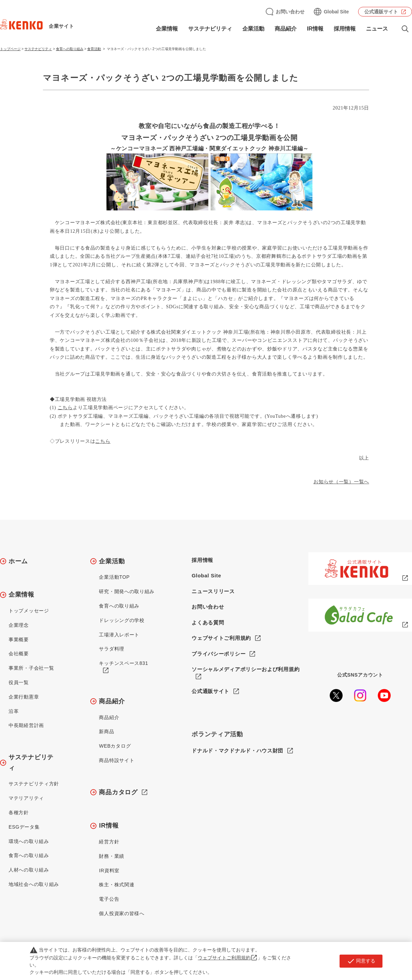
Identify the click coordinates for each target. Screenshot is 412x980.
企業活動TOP (114, 577)
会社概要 (19, 654)
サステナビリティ (210, 29)
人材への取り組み (29, 870)
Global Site (336, 12)
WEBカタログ (115, 746)
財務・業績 (112, 856)
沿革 (14, 711)
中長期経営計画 (26, 725)
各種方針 (19, 812)
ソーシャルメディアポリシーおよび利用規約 (245, 669)
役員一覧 (19, 682)
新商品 (106, 731)
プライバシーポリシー (219, 654)
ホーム (18, 561)
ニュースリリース (213, 591)
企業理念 (19, 625)
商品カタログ (118, 792)
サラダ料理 (112, 649)
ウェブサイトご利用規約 (221, 638)
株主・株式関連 (117, 885)
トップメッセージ (29, 611)
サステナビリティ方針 (34, 784)
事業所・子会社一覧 (31, 668)
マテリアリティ (26, 798)
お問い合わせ (290, 12)
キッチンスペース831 (123, 663)
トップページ (10, 49)
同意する (361, 961)
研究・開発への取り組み (127, 591)
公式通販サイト (381, 12)
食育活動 (94, 49)
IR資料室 (109, 871)
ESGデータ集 (24, 827)
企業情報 (167, 29)
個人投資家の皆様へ (122, 913)
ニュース (377, 29)
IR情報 (315, 29)
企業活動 (253, 29)
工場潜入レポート (119, 635)
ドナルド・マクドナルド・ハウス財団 (237, 751)
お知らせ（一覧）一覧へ (341, 482)
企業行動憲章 (24, 697)
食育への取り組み (70, 49)
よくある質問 (208, 622)
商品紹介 (286, 29)
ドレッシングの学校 (122, 620)
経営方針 (109, 842)
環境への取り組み (29, 841)
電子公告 (109, 899)
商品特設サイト (117, 760)
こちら (65, 408)
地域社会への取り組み (34, 884)
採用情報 (345, 29)
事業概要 (19, 639)
